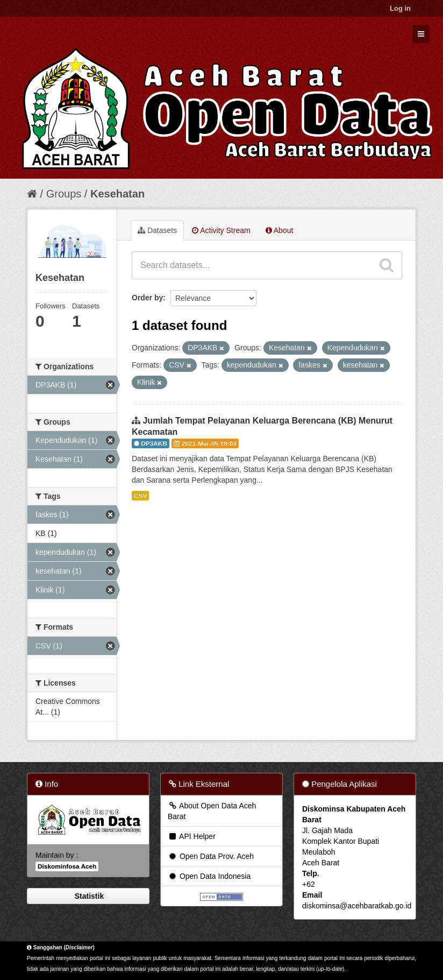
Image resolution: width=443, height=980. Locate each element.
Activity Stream (221, 230)
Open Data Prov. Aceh (211, 856)
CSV (140, 496)
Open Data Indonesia (209, 876)
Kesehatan (117, 194)
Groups (64, 194)
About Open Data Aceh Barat (212, 811)
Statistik (88, 896)
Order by (147, 298)
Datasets (157, 230)
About (280, 230)
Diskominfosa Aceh (67, 866)
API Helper (192, 836)
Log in (400, 8)
